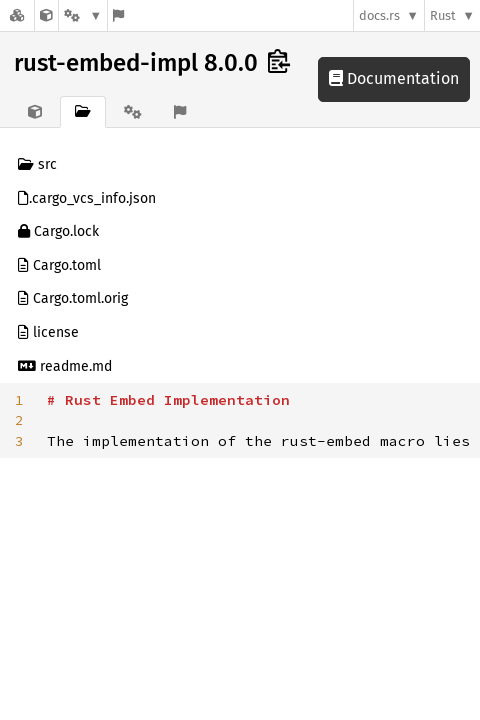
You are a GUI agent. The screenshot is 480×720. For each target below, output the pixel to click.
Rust (443, 15)
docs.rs (379, 15)
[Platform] (83, 15)
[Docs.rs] (17, 15)
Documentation (394, 78)
